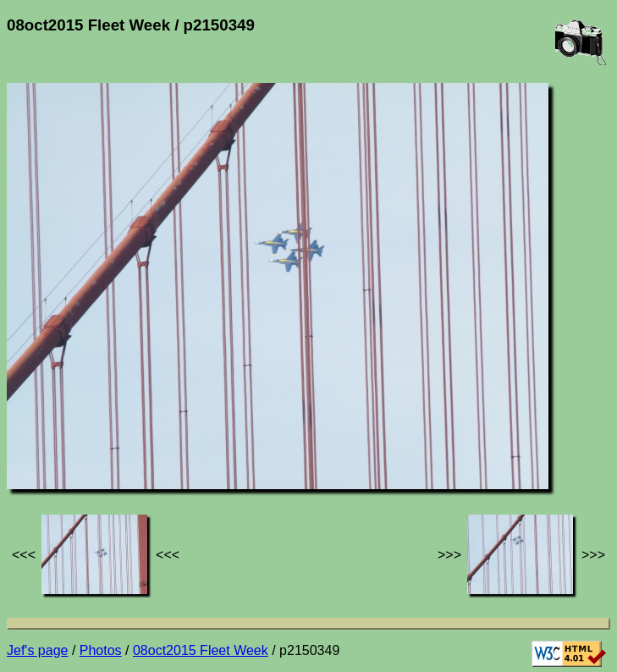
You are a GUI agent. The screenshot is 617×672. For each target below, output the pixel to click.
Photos (101, 650)
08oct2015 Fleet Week (201, 650)
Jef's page (37, 650)
